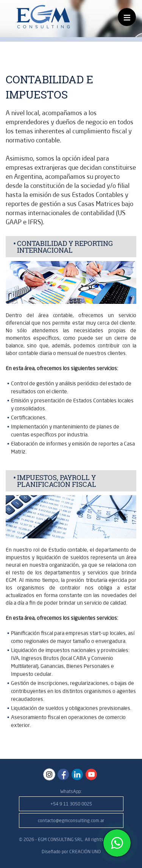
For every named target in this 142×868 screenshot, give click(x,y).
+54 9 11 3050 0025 (71, 804)
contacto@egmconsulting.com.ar (71, 820)
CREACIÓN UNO (85, 852)
